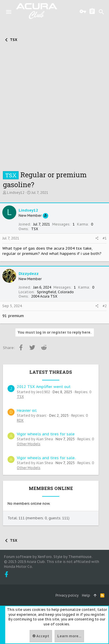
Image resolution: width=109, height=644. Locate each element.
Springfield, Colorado (55, 292)
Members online (51, 488)
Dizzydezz (29, 274)
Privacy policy (67, 595)
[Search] (101, 12)
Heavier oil (27, 410)
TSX (20, 397)
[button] (9, 12)
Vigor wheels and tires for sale (46, 434)
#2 (105, 306)
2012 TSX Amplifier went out (44, 387)
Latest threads (51, 372)
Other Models (29, 444)
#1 (105, 238)
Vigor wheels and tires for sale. (46, 458)
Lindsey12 (16, 193)
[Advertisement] (54, 107)
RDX (20, 420)
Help (86, 595)
